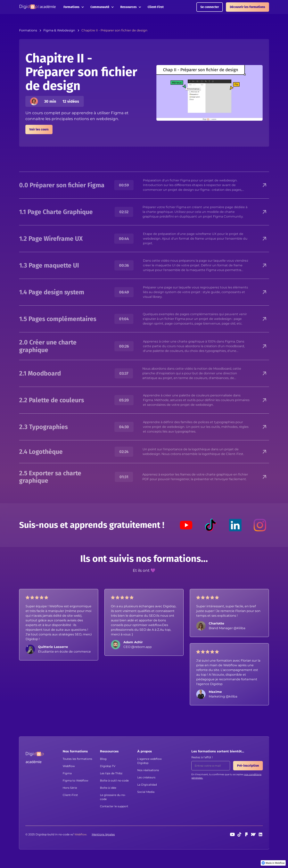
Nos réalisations (148, 770)
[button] (74, 7)
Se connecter (210, 7)
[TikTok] (211, 525)
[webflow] (253, 834)
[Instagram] (260, 525)
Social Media (146, 792)
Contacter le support (114, 806)
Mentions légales (103, 834)
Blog (103, 759)
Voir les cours (39, 129)
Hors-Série (70, 788)
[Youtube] (186, 525)
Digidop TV (108, 766)
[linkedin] (260, 834)
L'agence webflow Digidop (149, 761)
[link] (273, 863)
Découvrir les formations (247, 7)
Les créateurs (146, 777)
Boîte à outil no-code (114, 781)
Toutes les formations (77, 759)
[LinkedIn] (235, 525)
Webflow (69, 766)
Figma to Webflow (75, 781)
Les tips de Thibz (111, 773)
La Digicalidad (147, 785)
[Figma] (246, 834)
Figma (67, 773)
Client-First (156, 7)
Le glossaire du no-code (113, 797)
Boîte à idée (108, 788)
